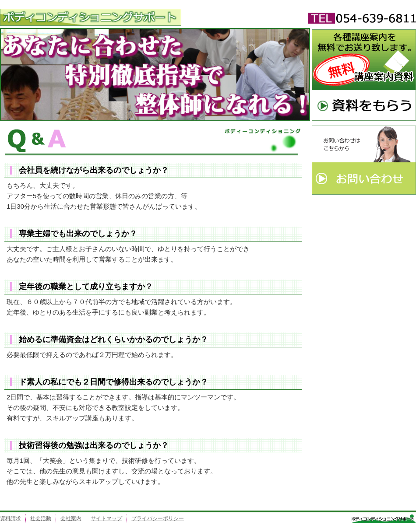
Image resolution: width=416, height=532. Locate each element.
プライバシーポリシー (158, 518)
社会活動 (41, 518)
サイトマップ (106, 518)
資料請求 (11, 518)
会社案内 (71, 518)
